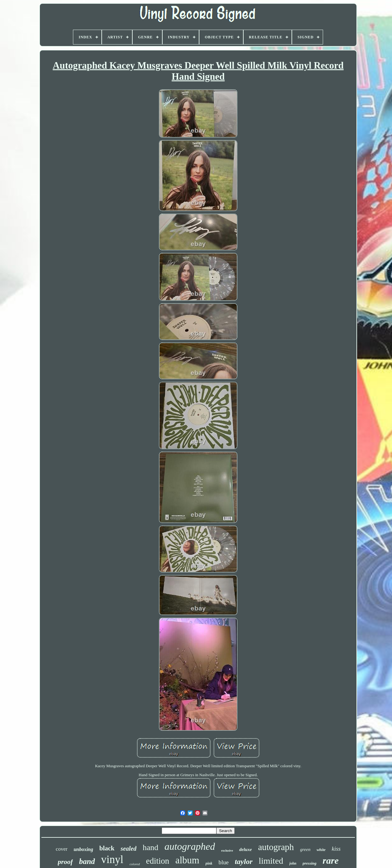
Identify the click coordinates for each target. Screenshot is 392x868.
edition (158, 861)
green (305, 849)
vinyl (112, 859)
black (107, 848)
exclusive (227, 851)
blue (224, 862)
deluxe (246, 849)
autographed (190, 846)
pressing (310, 863)
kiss (336, 849)
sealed (128, 849)
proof (65, 862)
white (321, 850)
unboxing (83, 849)
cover (62, 849)
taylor (243, 862)
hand (150, 847)
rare (331, 860)
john (293, 863)
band (87, 861)
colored (135, 864)
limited (271, 861)
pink (209, 863)
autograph (276, 847)
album (187, 860)
